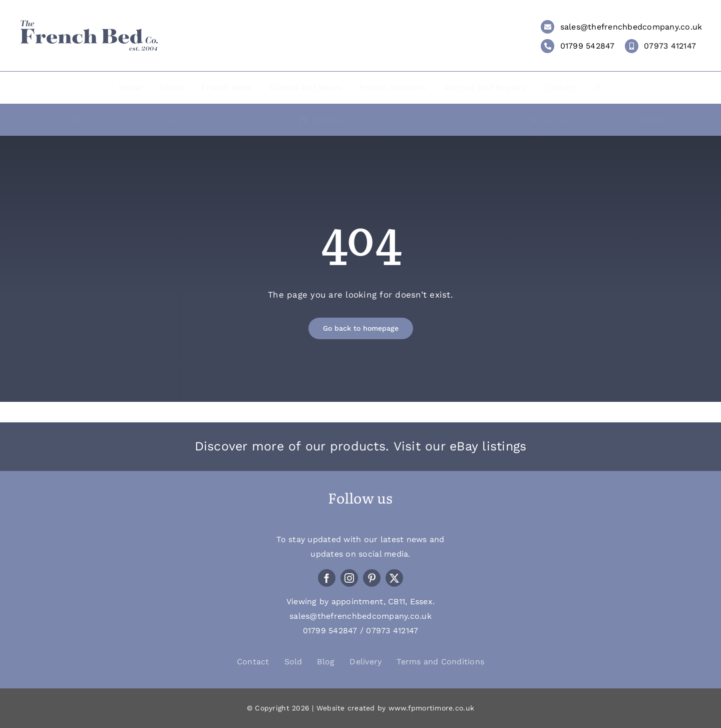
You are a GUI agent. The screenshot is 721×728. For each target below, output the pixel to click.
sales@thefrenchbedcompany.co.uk (631, 27)
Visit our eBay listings (460, 446)
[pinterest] (372, 578)
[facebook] (327, 578)
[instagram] (349, 578)
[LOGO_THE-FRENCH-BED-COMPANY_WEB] (89, 24)
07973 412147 (670, 46)
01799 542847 (588, 46)
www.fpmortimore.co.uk (431, 708)
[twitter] (394, 578)
